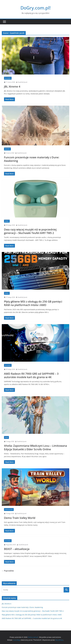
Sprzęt (7, 221)
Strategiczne (9, 509)
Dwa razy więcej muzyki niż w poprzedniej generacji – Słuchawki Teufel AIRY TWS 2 (30, 231)
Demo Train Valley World (20, 518)
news (6, 437)
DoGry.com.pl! (36, 8)
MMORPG (7, 149)
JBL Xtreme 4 (12, 86)
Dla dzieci (8, 78)
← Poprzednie (8, 571)
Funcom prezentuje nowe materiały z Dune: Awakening (32, 159)
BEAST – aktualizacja (17, 549)
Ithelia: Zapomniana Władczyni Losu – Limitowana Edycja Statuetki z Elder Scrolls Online (35, 447)
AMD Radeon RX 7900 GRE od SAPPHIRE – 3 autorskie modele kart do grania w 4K (31, 375)
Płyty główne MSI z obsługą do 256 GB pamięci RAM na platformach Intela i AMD (33, 303)
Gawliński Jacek (23, 82)
